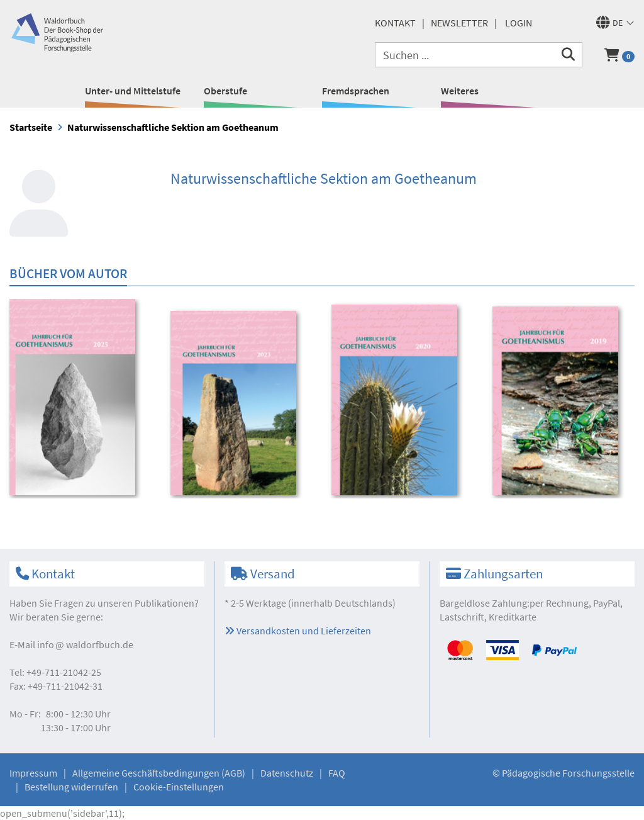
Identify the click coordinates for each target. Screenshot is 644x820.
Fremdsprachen (356, 91)
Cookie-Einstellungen (179, 787)
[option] (81, 399)
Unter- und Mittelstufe (133, 91)
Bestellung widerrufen (71, 787)
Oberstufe (225, 91)
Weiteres (460, 91)
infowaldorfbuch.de (85, 644)
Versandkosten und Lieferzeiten (298, 631)
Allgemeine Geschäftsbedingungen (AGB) (159, 773)
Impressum (33, 773)
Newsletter (459, 23)
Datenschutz (287, 773)
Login (519, 23)
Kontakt (395, 23)
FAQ (337, 773)
